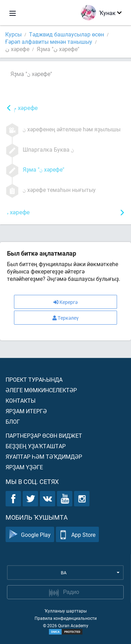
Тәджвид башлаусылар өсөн (67, 34)
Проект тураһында (34, 379)
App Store (77, 535)
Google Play (30, 535)
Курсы (13, 34)
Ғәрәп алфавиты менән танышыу (49, 41)
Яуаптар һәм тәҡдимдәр (44, 456)
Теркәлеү (65, 318)
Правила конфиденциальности (66, 618)
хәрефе (26, 108)
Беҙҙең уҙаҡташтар (36, 446)
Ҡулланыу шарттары (65, 611)
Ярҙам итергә (26, 411)
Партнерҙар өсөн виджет (44, 435)
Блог (13, 421)
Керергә (65, 302)
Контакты (21, 400)
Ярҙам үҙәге (24, 467)
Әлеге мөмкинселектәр (41, 390)
